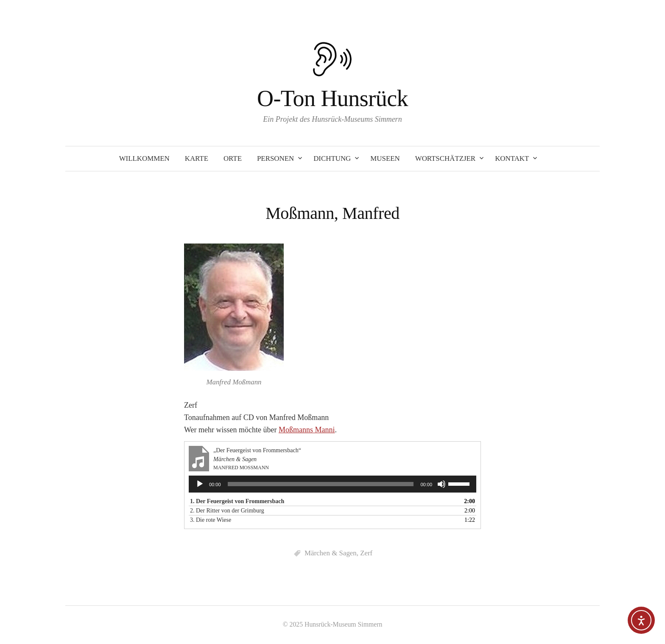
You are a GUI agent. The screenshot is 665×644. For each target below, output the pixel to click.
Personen (275, 158)
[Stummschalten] (441, 484)
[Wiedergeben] (200, 484)
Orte (233, 158)
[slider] (321, 484)
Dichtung (332, 158)
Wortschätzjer (445, 158)
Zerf (366, 553)
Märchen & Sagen (331, 553)
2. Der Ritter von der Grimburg (227, 511)
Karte (197, 158)
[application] (332, 484)
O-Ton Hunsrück (332, 98)
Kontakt (512, 158)
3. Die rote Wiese (211, 520)
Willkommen (144, 158)
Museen (385, 158)
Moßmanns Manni (307, 430)
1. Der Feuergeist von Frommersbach (237, 501)
